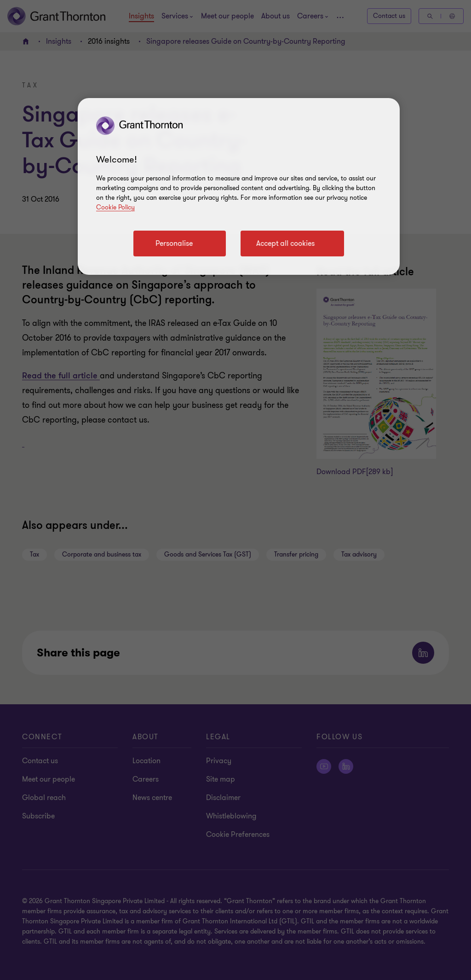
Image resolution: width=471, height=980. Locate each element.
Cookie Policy (115, 207)
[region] (239, 186)
